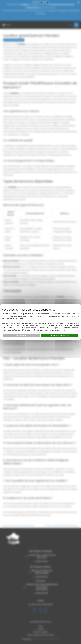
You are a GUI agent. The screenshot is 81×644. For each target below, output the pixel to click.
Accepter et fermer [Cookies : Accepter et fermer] (60, 335)
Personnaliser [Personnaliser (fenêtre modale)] (21, 335)
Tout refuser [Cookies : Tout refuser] (46, 3)
